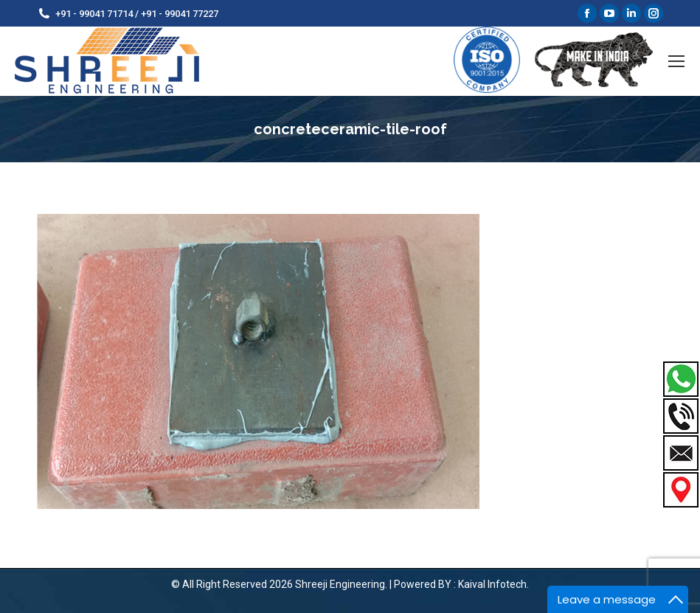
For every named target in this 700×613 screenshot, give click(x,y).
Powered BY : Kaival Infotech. (461, 584)
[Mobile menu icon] (676, 61)
